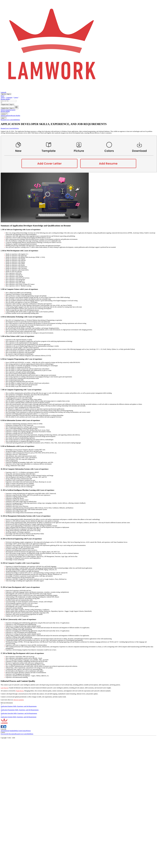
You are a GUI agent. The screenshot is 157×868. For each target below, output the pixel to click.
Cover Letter (9, 128)
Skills (14, 128)
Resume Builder (6, 99)
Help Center (18, 731)
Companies (10, 97)
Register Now (5, 105)
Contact (24, 731)
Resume (3, 128)
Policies (29, 731)
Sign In (9, 94)
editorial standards (18, 700)
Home (3, 96)
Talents (3, 97)
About (2, 731)
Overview (3, 734)
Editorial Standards (10, 731)
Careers (17, 97)
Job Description (11, 734)
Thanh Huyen (20, 691)
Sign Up (3, 94)
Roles (17, 128)
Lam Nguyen (4, 688)
